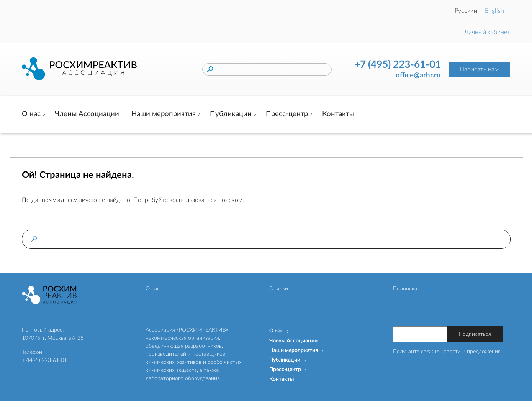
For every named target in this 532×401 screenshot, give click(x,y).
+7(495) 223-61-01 (44, 360)
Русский (466, 11)
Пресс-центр (287, 114)
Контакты (338, 114)
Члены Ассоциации (87, 114)
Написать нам (479, 69)
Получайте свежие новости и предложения (447, 352)
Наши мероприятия (164, 114)
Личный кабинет (487, 32)
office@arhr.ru (418, 75)
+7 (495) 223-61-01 (398, 65)
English (494, 11)
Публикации (231, 114)
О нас (31, 114)
